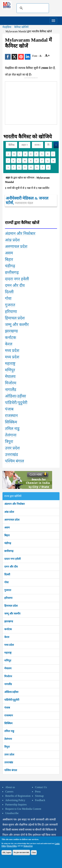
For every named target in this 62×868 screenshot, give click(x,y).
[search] (32, 8)
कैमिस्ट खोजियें (21, 27)
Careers (9, 792)
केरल (7, 637)
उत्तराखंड (9, 762)
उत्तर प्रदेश (9, 755)
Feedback (40, 800)
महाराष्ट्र (8, 653)
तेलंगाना (8, 739)
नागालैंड (8, 684)
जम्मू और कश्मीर (12, 614)
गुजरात (8, 590)
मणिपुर (8, 661)
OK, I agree (7, 852)
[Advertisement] (30, 102)
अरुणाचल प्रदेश (12, 520)
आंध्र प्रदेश (9, 512)
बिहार (7, 535)
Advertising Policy (15, 800)
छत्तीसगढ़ (9, 551)
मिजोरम (8, 676)
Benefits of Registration (18, 796)
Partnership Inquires (16, 805)
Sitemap (39, 796)
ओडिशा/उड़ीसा (11, 692)
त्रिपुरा (7, 747)
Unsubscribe (12, 813)
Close (34, 852)
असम (7, 528)
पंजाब (7, 708)
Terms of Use (28, 846)
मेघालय (8, 668)
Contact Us (41, 787)
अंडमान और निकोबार (15, 504)
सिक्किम (8, 723)
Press (38, 792)
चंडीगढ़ (8, 543)
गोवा (6, 582)
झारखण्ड (9, 621)
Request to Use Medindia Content (23, 809)
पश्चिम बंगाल (11, 770)
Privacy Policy (12, 846)
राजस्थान (9, 715)
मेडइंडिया (7, 27)
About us (10, 787)
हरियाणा (8, 598)
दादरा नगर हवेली (12, 559)
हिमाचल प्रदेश (11, 606)
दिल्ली (7, 574)
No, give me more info (21, 852)
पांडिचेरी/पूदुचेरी (12, 700)
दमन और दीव (11, 567)
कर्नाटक (8, 629)
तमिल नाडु (9, 731)
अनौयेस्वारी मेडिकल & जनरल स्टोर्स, (27, 200)
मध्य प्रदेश (9, 645)
